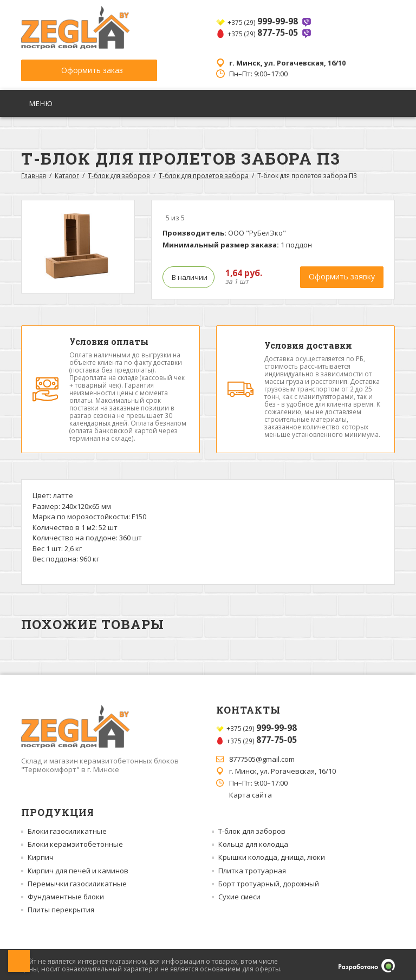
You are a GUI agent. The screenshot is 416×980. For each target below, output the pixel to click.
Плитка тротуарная (252, 868)
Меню (42, 102)
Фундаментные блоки (66, 895)
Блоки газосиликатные (67, 829)
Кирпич (41, 855)
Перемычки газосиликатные (77, 882)
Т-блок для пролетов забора (204, 174)
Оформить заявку (342, 275)
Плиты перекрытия (61, 908)
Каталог (67, 174)
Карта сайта (251, 793)
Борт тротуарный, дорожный (269, 882)
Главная (34, 174)
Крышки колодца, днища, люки (272, 855)
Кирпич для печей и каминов (78, 868)
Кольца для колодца (253, 842)
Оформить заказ (83, 68)
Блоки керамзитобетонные (75, 842)
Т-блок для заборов (119, 174)
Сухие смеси (239, 895)
